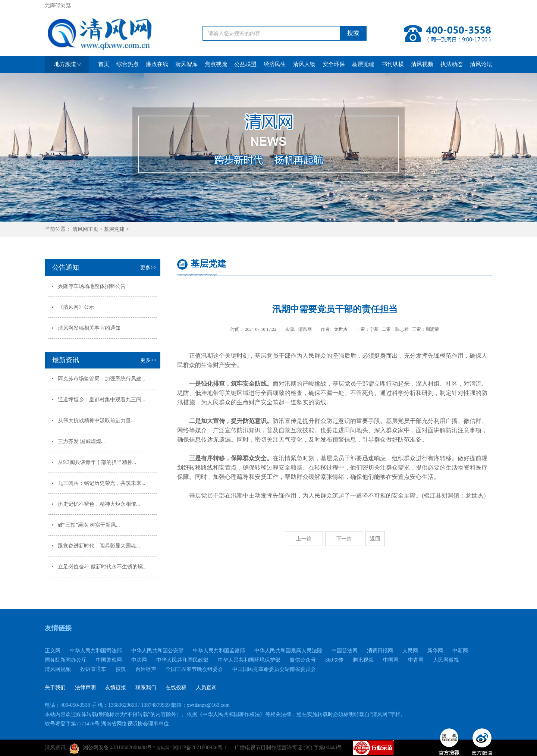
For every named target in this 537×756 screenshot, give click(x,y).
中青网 (416, 660)
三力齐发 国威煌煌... (81, 441)
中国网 (391, 660)
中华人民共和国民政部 (182, 660)
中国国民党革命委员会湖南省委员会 (274, 669)
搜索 (353, 33)
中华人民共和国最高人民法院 (288, 651)
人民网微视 (446, 660)
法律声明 (85, 688)
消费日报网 (380, 651)
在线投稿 (176, 688)
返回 (375, 539)
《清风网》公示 (76, 307)
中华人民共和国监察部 (219, 651)
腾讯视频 (363, 660)
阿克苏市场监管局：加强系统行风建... (102, 379)
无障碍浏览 (58, 5)
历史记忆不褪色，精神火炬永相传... (99, 504)
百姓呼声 (146, 669)
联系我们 (146, 688)
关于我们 (55, 688)
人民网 (410, 651)
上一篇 (304, 539)
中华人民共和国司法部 (96, 651)
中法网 (139, 660)
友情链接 (116, 688)
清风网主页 (85, 229)
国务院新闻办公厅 (66, 660)
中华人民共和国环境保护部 (249, 660)
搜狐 (121, 669)
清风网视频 (58, 669)
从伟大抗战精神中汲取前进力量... (96, 421)
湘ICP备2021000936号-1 (200, 748)
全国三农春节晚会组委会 (194, 669)
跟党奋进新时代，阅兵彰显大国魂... (99, 546)
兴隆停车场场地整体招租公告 (92, 286)
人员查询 (206, 688)
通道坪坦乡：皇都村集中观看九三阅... (102, 400)
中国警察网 (109, 660)
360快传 (334, 660)
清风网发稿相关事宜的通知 (89, 328)
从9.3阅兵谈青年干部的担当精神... (97, 462)
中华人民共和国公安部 (157, 651)
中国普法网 (345, 651)
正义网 (53, 651)
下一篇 (344, 539)
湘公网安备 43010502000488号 (111, 749)
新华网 (435, 651)
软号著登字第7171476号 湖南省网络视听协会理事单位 (107, 724)
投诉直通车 (93, 669)
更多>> (148, 268)
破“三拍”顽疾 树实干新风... (89, 525)
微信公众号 (303, 660)
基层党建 (114, 229)
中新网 (460, 651)
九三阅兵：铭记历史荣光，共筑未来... (102, 483)
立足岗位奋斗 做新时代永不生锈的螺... (102, 567)
